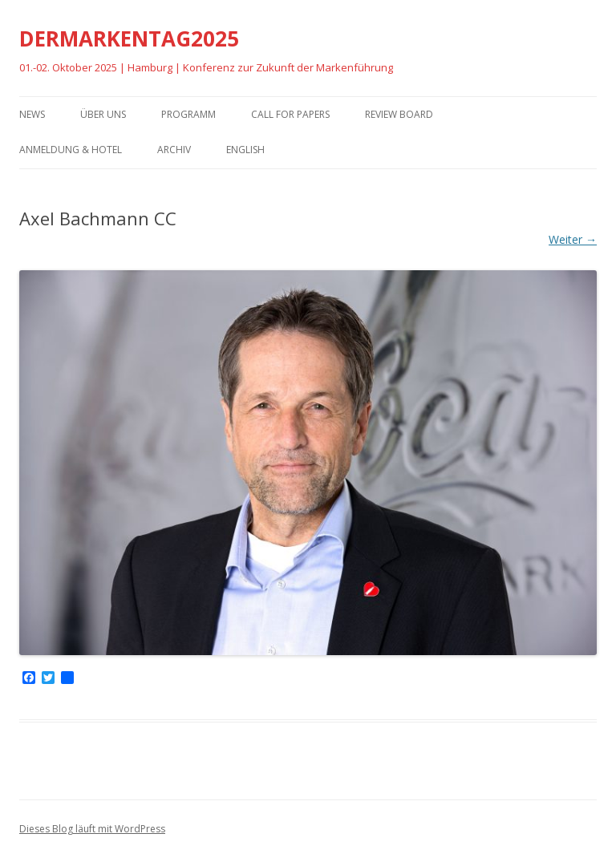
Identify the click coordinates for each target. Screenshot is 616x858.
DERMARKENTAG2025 (129, 38)
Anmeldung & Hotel (71, 150)
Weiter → (573, 239)
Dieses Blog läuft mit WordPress (92, 829)
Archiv (174, 150)
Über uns (103, 114)
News (32, 114)
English (245, 150)
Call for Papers (290, 114)
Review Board (399, 114)
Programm (188, 114)
